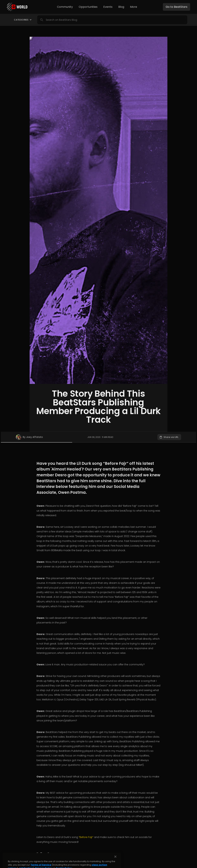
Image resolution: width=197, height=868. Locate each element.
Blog (121, 7)
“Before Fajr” (86, 837)
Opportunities (88, 7)
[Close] (115, 864)
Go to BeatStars (177, 7)
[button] (65, 7)
